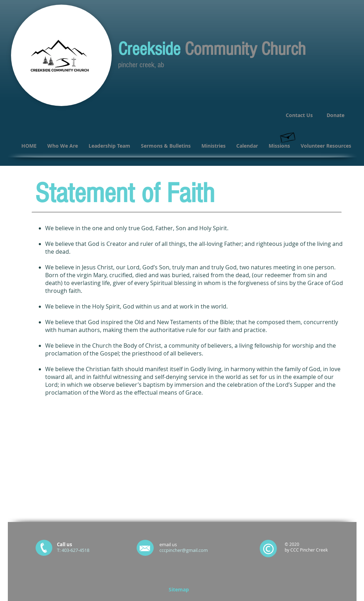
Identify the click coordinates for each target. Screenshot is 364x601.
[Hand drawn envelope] (288, 136)
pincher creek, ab (141, 65)
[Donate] (336, 115)
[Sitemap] (179, 590)
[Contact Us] (299, 115)
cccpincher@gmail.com (184, 550)
